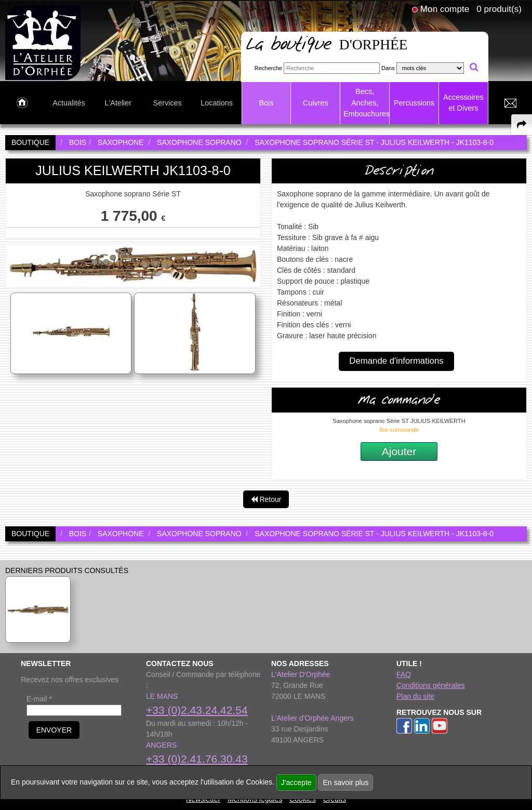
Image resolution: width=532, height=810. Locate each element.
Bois (266, 103)
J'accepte (296, 782)
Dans (388, 68)
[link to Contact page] (510, 103)
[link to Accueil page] (22, 103)
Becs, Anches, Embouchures (366, 103)
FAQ (404, 674)
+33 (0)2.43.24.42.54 (197, 710)
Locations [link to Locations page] (217, 103)
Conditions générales (431, 685)
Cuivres (316, 103)
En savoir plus (345, 782)
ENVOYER (54, 730)
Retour (266, 499)
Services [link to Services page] (168, 103)
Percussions (414, 103)
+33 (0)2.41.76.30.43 (197, 759)
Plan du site (415, 696)
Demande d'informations (396, 361)
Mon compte (445, 9)
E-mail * (39, 699)
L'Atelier (118, 103)
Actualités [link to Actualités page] (69, 103)
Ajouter (399, 451)
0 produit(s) (499, 9)
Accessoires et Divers (463, 103)
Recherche (268, 68)
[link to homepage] (43, 42)
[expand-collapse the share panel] (522, 125)
